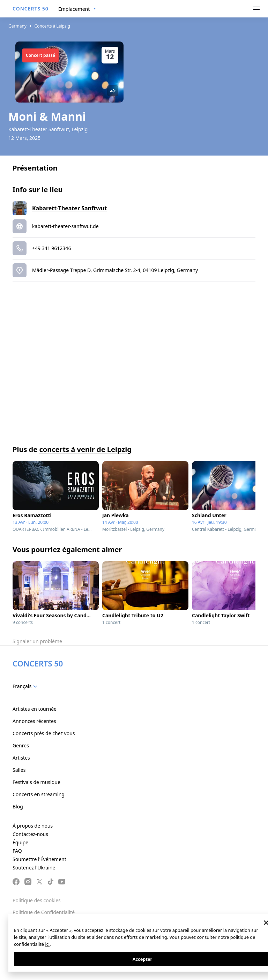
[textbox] (26, 686)
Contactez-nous (30, 834)
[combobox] (77, 9)
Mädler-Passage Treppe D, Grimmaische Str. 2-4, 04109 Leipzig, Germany (115, 270)
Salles (19, 770)
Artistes (21, 758)
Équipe (20, 842)
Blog (18, 806)
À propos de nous (33, 826)
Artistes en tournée (35, 709)
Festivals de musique (36, 782)
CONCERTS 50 (31, 9)
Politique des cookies (37, 900)
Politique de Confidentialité (44, 912)
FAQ (17, 851)
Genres (21, 745)
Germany (17, 26)
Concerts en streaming (39, 794)
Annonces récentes (34, 721)
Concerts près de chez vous (44, 733)
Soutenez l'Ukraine (34, 868)
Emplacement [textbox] (74, 9)
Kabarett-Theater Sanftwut (69, 208)
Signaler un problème (37, 641)
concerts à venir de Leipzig (85, 449)
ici (47, 944)
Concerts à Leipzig (52, 26)
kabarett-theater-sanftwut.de (65, 226)
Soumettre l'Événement (39, 859)
